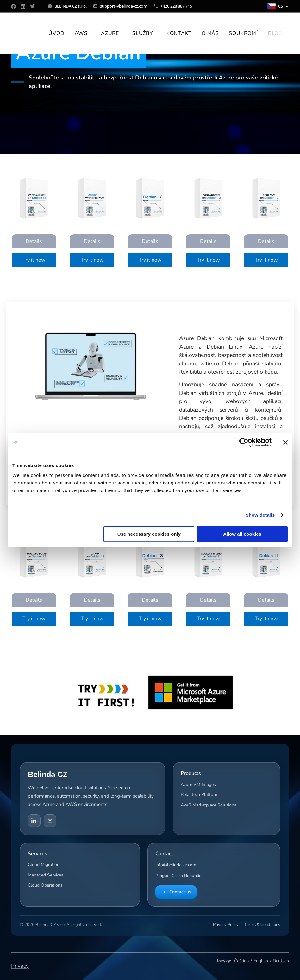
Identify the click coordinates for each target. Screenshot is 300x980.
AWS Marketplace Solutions (209, 805)
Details (34, 241)
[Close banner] (285, 442)
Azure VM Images (198, 784)
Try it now (34, 260)
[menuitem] (58, 33)
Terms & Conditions (262, 925)
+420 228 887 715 (176, 6)
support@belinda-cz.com (124, 6)
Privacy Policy (226, 925)
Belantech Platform (200, 795)
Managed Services (46, 875)
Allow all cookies (242, 534)
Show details (260, 515)
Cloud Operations (45, 885)
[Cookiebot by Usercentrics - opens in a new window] (244, 442)
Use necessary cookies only (149, 534)
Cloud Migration (44, 865)
